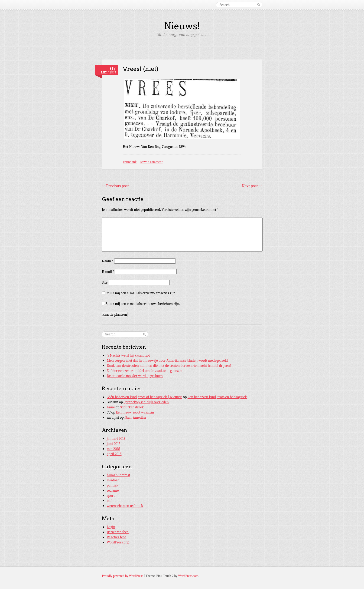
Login (111, 527)
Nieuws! (182, 26)
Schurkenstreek (132, 407)
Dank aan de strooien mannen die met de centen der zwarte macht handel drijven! (169, 366)
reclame (113, 490)
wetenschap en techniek (125, 506)
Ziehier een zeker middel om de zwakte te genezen (145, 371)
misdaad (113, 480)
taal (110, 501)
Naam (108, 261)
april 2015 (114, 454)
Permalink (130, 162)
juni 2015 (114, 444)
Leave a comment (151, 162)
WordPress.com (188, 576)
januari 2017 (116, 439)
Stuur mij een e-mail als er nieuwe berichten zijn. (143, 304)
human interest (119, 475)
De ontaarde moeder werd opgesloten (135, 376)
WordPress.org (118, 542)
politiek (113, 485)
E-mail (108, 272)
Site (105, 282)
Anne (111, 407)
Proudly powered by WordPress (122, 576)
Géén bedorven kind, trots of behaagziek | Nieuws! (145, 397)
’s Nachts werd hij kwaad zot (128, 355)
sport (111, 496)
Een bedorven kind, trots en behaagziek (217, 397)
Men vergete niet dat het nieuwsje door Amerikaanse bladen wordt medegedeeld (167, 361)
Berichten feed (118, 532)
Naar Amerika (135, 417)
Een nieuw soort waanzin (135, 412)
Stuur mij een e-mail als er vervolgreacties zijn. (141, 293)
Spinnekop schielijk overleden (146, 402)
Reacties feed (117, 537)
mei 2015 (113, 449)
